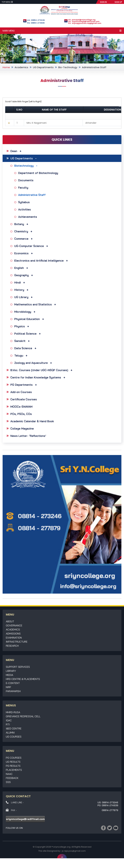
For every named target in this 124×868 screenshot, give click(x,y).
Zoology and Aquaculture (34, 363)
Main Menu (62, 31)
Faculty (24, 188)
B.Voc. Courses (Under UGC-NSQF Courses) (42, 370)
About (10, 621)
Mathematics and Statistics (36, 304)
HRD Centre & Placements (23, 679)
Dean (17, 151)
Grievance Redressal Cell (23, 716)
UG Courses (14, 737)
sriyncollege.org (62, 847)
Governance (14, 625)
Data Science (26, 348)
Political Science (28, 334)
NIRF (9, 687)
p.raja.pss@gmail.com (74, 851)
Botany (22, 224)
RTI (8, 724)
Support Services (18, 667)
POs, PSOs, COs (21, 414)
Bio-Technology (68, 67)
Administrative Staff (32, 195)
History (22, 290)
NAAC (9, 774)
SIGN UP (118, 2)
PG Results (13, 766)
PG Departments (24, 385)
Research (12, 646)
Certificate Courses (24, 399)
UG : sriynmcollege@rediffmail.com (84, 22)
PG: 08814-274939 (36, 23)
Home (6, 67)
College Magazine (22, 428)
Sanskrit (23, 341)
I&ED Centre (14, 728)
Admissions (13, 634)
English (22, 268)
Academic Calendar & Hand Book (32, 421)
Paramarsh (13, 691)
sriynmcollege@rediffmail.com (25, 819)
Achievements (28, 217)
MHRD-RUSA (13, 712)
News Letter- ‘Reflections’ (28, 436)
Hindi (20, 282)
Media (9, 675)
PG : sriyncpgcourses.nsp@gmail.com (85, 23)
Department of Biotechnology (39, 173)
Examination (14, 638)
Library (11, 671)
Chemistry (24, 231)
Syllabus (24, 202)
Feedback (12, 778)
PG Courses (14, 758)
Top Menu (7, 2)
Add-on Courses (21, 392)
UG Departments (43, 67)
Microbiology (26, 312)
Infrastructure (17, 642)
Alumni (10, 733)
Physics (22, 326)
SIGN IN (103, 2)
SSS (8, 782)
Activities (25, 209)
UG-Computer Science (32, 246)
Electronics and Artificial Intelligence (42, 261)
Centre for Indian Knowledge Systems (39, 377)
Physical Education (30, 319)
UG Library (24, 297)
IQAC (9, 720)
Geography (24, 275)
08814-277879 (110, 810)
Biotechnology (27, 166)
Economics (24, 253)
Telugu (22, 355)
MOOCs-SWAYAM (21, 407)
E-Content (13, 683)
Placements (14, 770)
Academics (21, 67)
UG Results (13, 762)
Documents (26, 180)
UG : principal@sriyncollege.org (82, 20)
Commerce (24, 239)
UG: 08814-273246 (36, 20)
